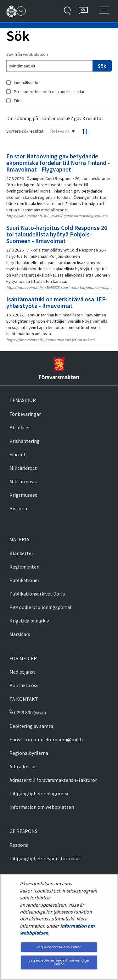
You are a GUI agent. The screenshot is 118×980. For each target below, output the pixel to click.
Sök (102, 66)
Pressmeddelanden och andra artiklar (49, 92)
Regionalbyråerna (29, 753)
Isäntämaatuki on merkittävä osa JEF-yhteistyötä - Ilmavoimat (57, 302)
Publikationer (24, 580)
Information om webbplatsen (42, 807)
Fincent (18, 454)
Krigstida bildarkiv (29, 621)
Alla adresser (23, 766)
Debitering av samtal (32, 726)
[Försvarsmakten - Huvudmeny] (21, 11)
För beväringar (25, 414)
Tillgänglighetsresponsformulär (45, 858)
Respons (19, 845)
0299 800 (21, 712)
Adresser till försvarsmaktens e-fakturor (53, 780)
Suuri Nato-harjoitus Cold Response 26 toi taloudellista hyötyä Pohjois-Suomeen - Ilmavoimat (57, 234)
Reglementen (24, 567)
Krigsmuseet (23, 495)
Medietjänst (22, 672)
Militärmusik (23, 481)
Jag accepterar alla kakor (59, 947)
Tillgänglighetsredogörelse (39, 793)
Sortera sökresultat (25, 131)
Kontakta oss (24, 685)
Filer (18, 101)
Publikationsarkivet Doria (37, 594)
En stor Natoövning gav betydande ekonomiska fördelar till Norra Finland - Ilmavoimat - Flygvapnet (58, 163)
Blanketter (21, 553)
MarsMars (20, 634)
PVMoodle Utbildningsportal (40, 607)
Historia (18, 508)
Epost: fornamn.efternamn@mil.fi (46, 739)
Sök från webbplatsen (27, 54)
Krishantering (25, 441)
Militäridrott (23, 468)
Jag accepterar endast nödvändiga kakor (59, 962)
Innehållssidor (27, 82)
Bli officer (20, 427)
